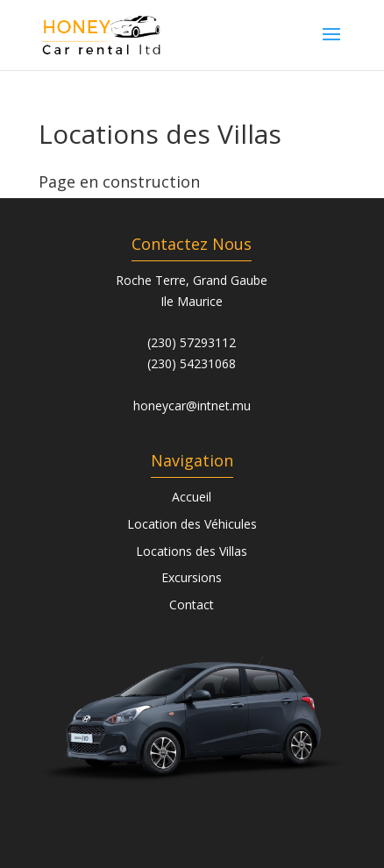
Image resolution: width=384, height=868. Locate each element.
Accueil (192, 497)
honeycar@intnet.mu (192, 406)
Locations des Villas (192, 551)
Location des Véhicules (192, 524)
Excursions (192, 577)
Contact (192, 605)
